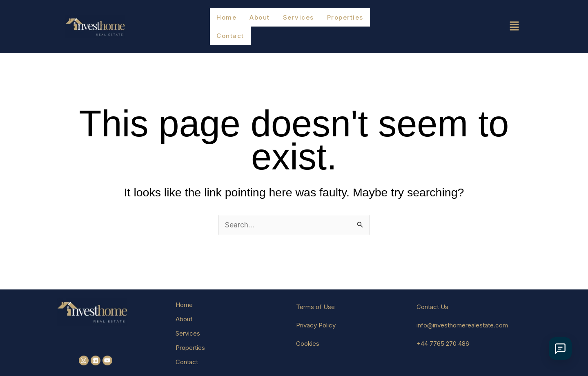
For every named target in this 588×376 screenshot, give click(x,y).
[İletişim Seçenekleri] (557, 348)
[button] (480, 20)
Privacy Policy (316, 313)
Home (226, 20)
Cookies (308, 332)
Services (297, 20)
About (259, 20)
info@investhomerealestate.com (462, 313)
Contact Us (432, 295)
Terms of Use (315, 295)
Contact (387, 20)
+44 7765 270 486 (443, 332)
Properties (342, 20)
